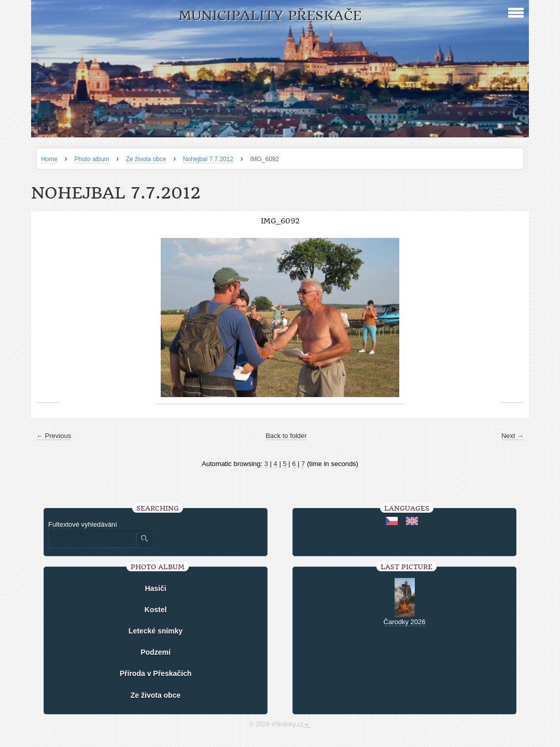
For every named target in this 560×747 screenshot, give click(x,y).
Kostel (156, 610)
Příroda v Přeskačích (156, 673)
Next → (513, 436)
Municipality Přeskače (270, 16)
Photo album (92, 159)
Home (49, 159)
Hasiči (155, 588)
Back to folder (286, 436)
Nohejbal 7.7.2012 (208, 159)
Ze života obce (146, 159)
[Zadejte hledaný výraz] (92, 539)
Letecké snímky (156, 631)
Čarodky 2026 (405, 622)
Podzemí (156, 652)
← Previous (54, 436)
